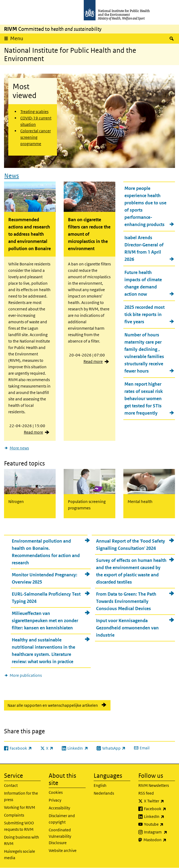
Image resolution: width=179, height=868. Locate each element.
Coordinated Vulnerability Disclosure (60, 836)
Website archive (63, 850)
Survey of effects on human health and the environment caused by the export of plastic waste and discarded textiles (131, 571)
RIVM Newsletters (154, 785)
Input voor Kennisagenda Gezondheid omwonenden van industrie (127, 628)
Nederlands (104, 793)
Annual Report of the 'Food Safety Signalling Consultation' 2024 (131, 545)
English (100, 785)
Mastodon (159, 840)
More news (19, 448)
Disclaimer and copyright (62, 819)
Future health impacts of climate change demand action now (143, 283)
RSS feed (146, 793)
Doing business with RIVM (22, 840)
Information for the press (21, 796)
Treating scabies (34, 112)
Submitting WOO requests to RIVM (19, 826)
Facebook (159, 809)
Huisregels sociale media (20, 854)
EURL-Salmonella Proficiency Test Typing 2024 (46, 598)
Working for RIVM (20, 807)
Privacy (55, 800)
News (12, 176)
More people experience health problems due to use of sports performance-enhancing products (145, 206)
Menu (17, 38)
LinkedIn (159, 817)
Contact (11, 785)
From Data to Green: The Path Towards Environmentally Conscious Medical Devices (126, 601)
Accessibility (59, 808)
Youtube (159, 824)
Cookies (56, 792)
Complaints (14, 815)
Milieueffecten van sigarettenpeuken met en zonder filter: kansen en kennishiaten (45, 621)
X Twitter (159, 801)
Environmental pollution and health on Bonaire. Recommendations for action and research (46, 552)
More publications (26, 675)
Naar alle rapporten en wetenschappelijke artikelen (53, 705)
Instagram (159, 832)
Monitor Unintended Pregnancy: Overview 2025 (45, 578)
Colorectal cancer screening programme (36, 137)
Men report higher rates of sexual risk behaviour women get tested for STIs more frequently (144, 399)
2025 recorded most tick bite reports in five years (144, 314)
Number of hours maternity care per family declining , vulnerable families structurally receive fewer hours (144, 353)
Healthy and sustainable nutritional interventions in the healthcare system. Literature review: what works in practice (43, 651)
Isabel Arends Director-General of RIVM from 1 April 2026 (144, 248)
